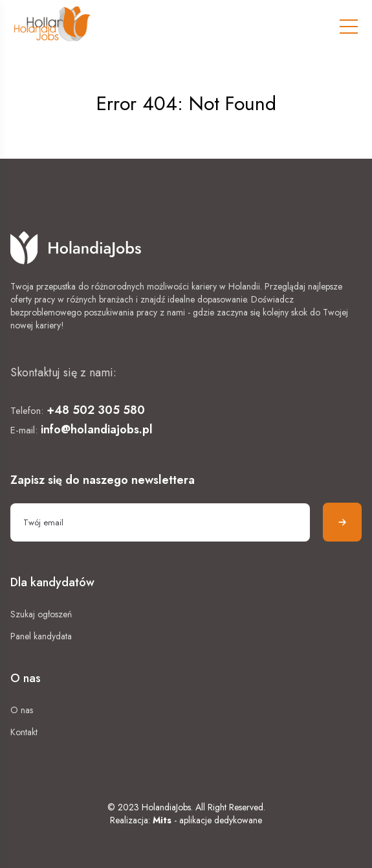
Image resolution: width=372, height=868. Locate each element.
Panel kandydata (41, 636)
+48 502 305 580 (96, 410)
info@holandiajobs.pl (97, 429)
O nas (22, 710)
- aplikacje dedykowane (207, 820)
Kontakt (24, 732)
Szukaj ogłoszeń (41, 614)
